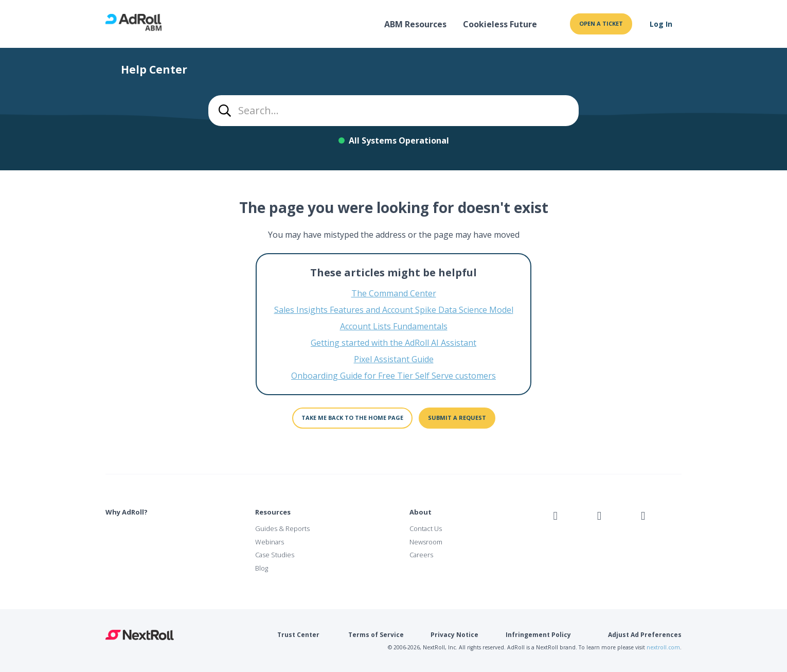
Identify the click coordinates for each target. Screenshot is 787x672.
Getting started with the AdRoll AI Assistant (393, 343)
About (421, 512)
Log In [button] (661, 24)
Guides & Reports (282, 528)
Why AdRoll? (127, 512)
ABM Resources (415, 24)
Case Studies (275, 555)
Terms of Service (376, 635)
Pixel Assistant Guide (394, 359)
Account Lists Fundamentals (394, 326)
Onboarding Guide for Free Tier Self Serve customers (393, 376)
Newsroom (426, 542)
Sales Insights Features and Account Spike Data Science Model (394, 310)
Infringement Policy (538, 635)
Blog (262, 568)
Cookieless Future (500, 24)
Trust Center (298, 635)
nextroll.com (663, 647)
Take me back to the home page (352, 418)
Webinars (270, 542)
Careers (421, 555)
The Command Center (394, 293)
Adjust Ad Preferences (645, 635)
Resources (273, 512)
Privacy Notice (454, 635)
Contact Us (426, 528)
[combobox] (393, 111)
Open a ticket (601, 23)
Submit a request (457, 418)
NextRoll (140, 635)
